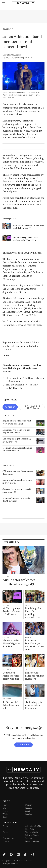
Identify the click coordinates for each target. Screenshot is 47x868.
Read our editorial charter (23, 788)
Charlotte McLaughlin (12, 55)
